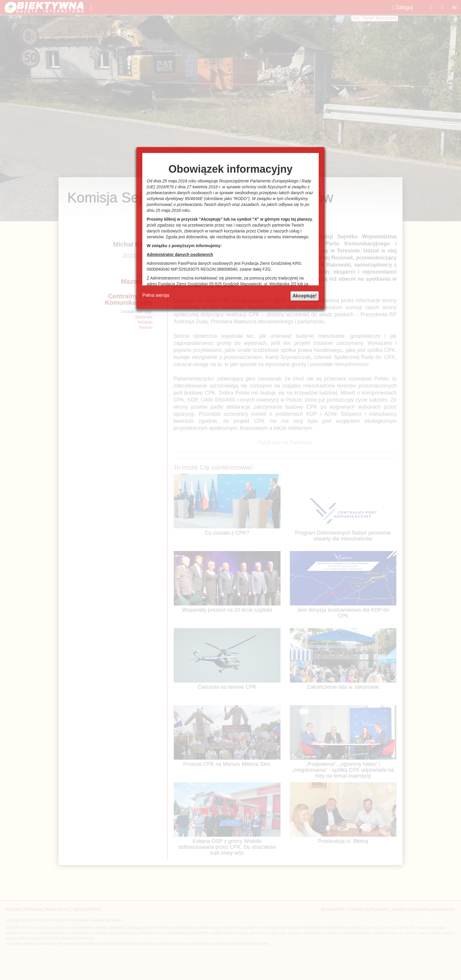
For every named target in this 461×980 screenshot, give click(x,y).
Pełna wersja (156, 295)
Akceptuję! (305, 296)
